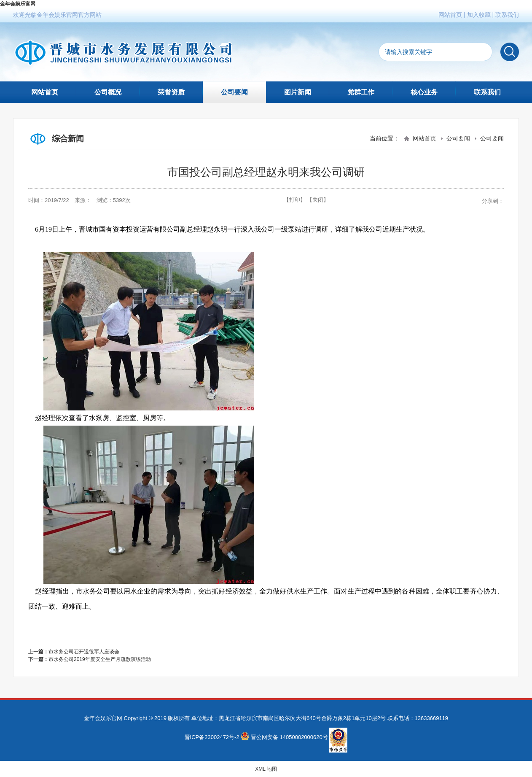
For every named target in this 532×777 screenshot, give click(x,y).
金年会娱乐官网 (18, 4)
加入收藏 (479, 15)
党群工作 (361, 92)
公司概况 (108, 92)
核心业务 (424, 92)
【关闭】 (318, 200)
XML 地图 (266, 769)
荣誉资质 (171, 92)
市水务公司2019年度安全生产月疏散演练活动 (100, 659)
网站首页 (450, 15)
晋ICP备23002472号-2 (212, 737)
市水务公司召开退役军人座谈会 (84, 652)
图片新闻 (298, 92)
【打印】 (295, 200)
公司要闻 (234, 92)
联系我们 (507, 15)
